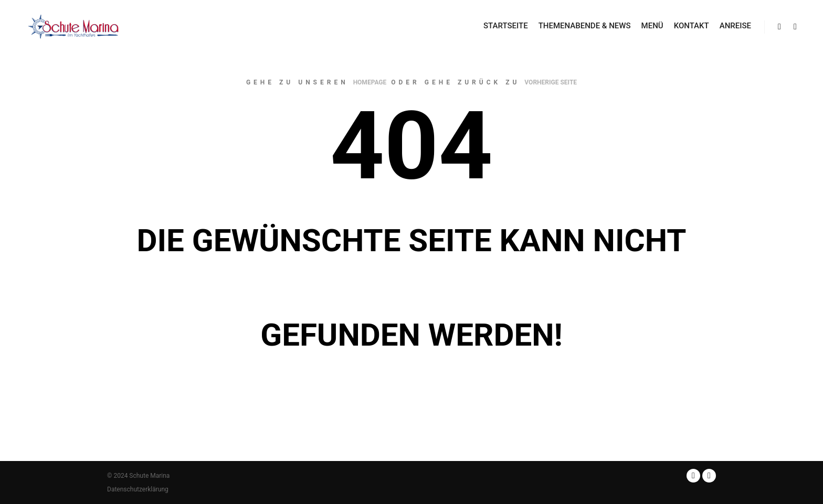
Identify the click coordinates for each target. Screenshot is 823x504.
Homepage (370, 82)
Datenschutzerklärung (138, 489)
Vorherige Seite (551, 82)
